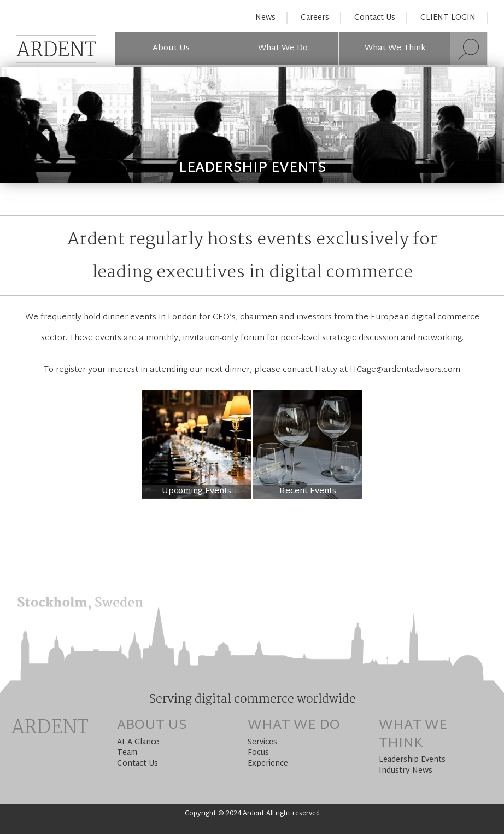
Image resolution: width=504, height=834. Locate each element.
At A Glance (138, 742)
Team (127, 753)
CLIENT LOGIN (448, 18)
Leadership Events (412, 760)
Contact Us (375, 18)
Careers (315, 18)
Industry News (406, 771)
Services (262, 742)
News (265, 18)
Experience (268, 764)
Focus (258, 753)
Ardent (50, 728)
